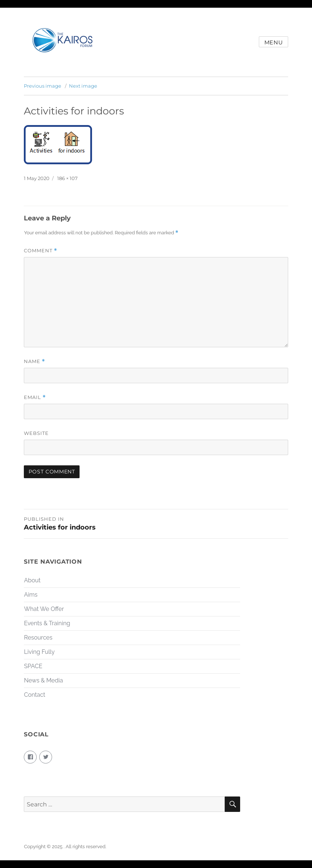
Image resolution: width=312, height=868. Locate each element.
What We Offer (44, 609)
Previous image (43, 86)
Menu (274, 42)
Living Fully (39, 652)
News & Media (43, 680)
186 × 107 (67, 178)
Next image (83, 86)
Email (35, 397)
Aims (31, 595)
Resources (38, 638)
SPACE (33, 666)
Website (36, 433)
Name (34, 361)
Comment (41, 251)
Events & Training (47, 623)
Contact (34, 695)
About (32, 580)
